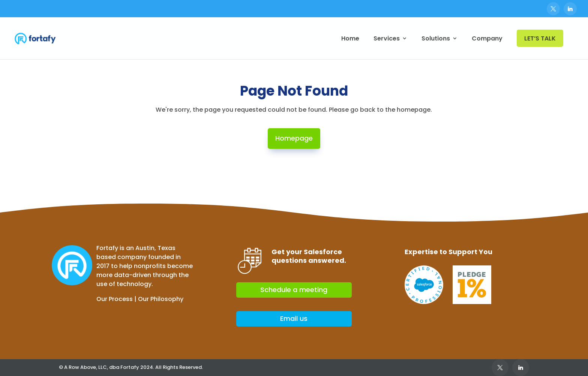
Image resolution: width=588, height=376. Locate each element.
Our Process (115, 299)
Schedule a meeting (294, 290)
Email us (294, 318)
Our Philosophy (161, 299)
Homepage (294, 138)
